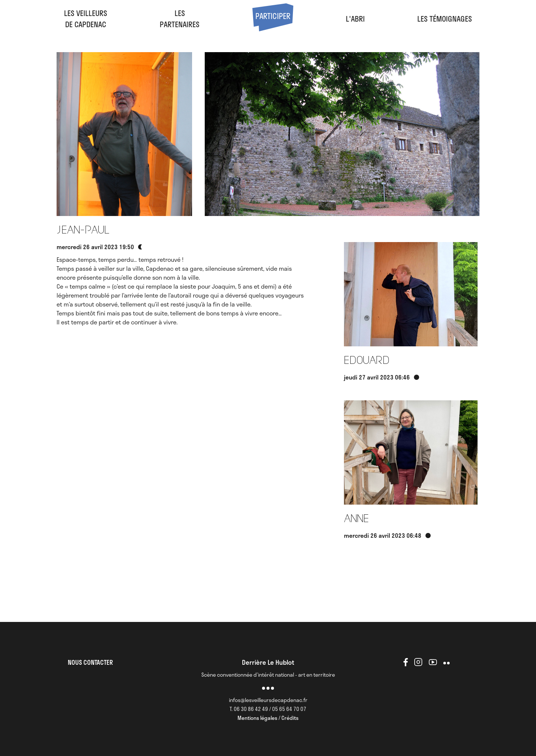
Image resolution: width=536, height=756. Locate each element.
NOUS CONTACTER (90, 662)
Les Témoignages (445, 19)
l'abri (355, 19)
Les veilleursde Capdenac (86, 19)
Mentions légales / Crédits (268, 718)
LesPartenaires (180, 19)
